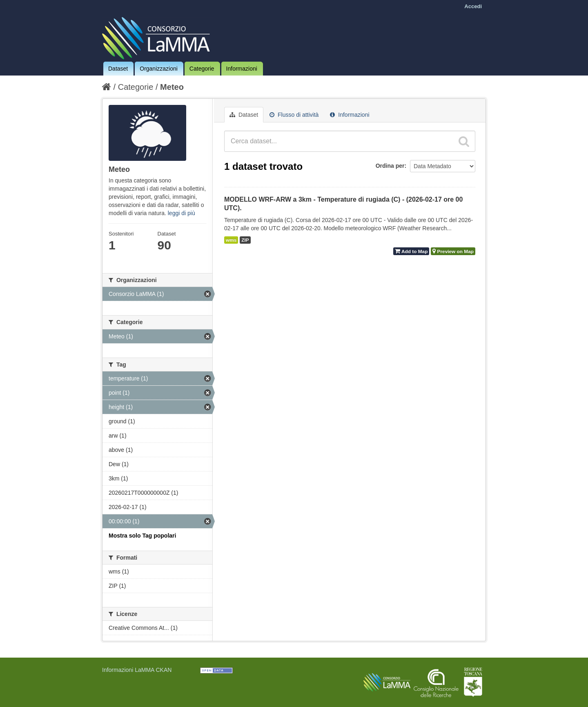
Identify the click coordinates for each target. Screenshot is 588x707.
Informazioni (242, 69)
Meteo (172, 87)
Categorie (202, 69)
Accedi (473, 6)
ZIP (245, 240)
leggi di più (182, 213)
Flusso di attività (294, 115)
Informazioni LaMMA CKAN (137, 670)
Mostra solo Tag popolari (142, 536)
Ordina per (390, 166)
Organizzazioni (159, 69)
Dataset (118, 69)
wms (231, 240)
